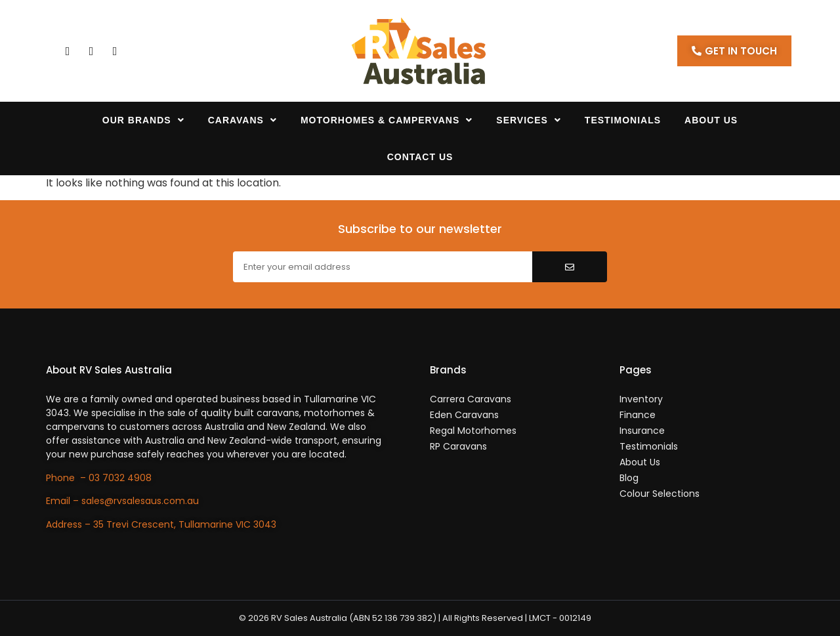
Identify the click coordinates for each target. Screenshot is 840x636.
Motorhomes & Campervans (387, 120)
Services (529, 120)
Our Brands (143, 120)
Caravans (242, 120)
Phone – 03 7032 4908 (99, 478)
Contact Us (420, 157)
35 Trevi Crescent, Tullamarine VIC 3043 (185, 524)
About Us (711, 120)
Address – (70, 524)
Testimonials (623, 120)
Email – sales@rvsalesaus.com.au (122, 501)
